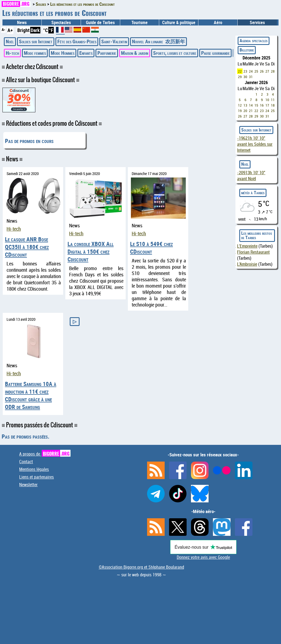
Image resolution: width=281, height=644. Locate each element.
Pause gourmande (215, 53)
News (22, 22)
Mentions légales (34, 469)
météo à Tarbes (253, 193)
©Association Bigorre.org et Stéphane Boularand (141, 567)
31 (251, 77)
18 (273, 105)
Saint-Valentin (114, 41)
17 (267, 105)
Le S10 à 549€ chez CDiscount (151, 248)
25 (256, 71)
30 (245, 77)
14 (251, 105)
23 (245, 71)
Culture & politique (179, 22)
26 (262, 71)
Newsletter (28, 485)
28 (273, 71)
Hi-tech (12, 53)
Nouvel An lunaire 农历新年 (158, 41)
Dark (35, 30)
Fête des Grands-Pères (77, 41)
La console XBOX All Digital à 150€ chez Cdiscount (91, 251)
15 (256, 105)
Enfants (86, 53)
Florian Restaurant (253, 252)
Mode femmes (35, 53)
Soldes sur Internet (36, 41)
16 (262, 105)
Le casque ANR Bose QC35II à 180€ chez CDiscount (27, 247)
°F (51, 30)
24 (251, 71)
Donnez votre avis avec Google (203, 557)
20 (245, 111)
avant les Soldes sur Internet (255, 144)
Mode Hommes (63, 53)
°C (45, 30)
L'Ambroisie (247, 264)
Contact (26, 462)
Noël (10, 41)
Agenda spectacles (254, 41)
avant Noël (251, 176)
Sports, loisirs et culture (175, 53)
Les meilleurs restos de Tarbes (257, 235)
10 (267, 100)
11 (273, 100)
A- (3, 29)
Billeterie (247, 50)
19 (240, 111)
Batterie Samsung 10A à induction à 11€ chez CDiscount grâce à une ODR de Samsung (31, 395)
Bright (23, 30)
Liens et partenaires (36, 477)
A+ (10, 30)
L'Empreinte (247, 246)
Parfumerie (107, 53)
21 (251, 111)
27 (267, 71)
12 (240, 105)
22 (240, 71)
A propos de (45, 454)
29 (240, 77)
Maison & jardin (135, 53)
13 (245, 105)
